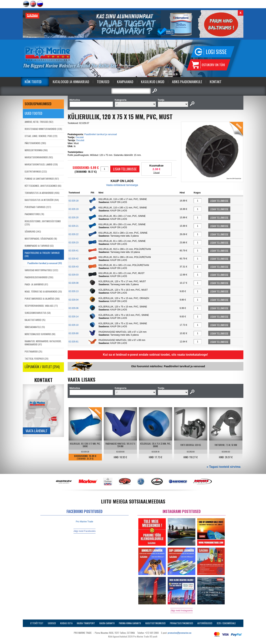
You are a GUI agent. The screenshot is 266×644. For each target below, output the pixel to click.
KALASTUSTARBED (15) (35, 320)
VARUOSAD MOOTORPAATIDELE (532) (41, 270)
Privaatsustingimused (182, 623)
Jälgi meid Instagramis (181, 611)
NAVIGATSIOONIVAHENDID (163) (39, 157)
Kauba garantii (107, 623)
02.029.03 (74, 275)
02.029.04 (74, 300)
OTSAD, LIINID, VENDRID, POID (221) (41, 136)
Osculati (80, 137)
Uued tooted (33, 113)
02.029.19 (74, 209)
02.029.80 (74, 333)
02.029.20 (74, 218)
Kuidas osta (66, 623)
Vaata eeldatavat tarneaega (122, 185)
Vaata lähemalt (37, 431)
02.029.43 (74, 267)
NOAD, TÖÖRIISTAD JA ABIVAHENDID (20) (43, 291)
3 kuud (156, 172)
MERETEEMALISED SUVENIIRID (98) (40, 334)
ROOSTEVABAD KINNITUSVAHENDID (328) (43, 129)
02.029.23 (74, 243)
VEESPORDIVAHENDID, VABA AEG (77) (41, 306)
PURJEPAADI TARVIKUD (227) (38, 207)
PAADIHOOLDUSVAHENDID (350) (39, 277)
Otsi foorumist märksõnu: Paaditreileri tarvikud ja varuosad (168, 366)
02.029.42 (74, 259)
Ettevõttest (37, 623)
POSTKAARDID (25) (33, 351)
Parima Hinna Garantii (130, 623)
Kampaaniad (125, 82)
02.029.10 (74, 325)
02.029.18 (74, 201)
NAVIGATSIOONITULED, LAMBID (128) (41, 164)
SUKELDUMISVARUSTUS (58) (38, 313)
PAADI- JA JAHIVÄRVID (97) (36, 284)
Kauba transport (86, 623)
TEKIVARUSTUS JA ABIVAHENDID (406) (42, 193)
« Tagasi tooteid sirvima (223, 467)
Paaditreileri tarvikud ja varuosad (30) (45, 263)
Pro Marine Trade (85, 522)
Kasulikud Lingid (153, 82)
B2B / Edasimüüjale (226, 623)
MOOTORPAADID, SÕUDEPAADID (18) (41, 239)
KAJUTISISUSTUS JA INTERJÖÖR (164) (42, 200)
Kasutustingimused (156, 623)
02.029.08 (74, 283)
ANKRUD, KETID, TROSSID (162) (39, 122)
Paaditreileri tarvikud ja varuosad (101, 134)
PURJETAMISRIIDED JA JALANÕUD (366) (42, 299)
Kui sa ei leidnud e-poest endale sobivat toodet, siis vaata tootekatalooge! (156, 355)
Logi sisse (216, 52)
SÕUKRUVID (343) (33, 231)
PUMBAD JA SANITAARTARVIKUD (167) (42, 179)
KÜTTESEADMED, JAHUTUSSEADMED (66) (43, 186)
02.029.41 (74, 251)
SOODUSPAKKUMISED (38, 104)
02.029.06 (74, 308)
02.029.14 (74, 317)
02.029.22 (74, 234)
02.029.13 (74, 291)
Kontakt (216, 82)
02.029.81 (74, 342)
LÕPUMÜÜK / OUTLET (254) (42, 367)
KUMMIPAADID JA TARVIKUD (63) (39, 246)
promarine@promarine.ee (180, 633)
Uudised (52, 623)
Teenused (103, 82)
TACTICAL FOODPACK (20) (37, 359)
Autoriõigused (205, 623)
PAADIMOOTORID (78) (34, 214)
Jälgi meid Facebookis (85, 531)
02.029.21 (74, 226)
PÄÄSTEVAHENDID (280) (35, 143)
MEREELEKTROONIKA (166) (36, 150)
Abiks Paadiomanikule (187, 82)
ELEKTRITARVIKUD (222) (36, 171)
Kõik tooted (33, 82)
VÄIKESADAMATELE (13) (35, 327)
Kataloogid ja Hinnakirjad (71, 82)
